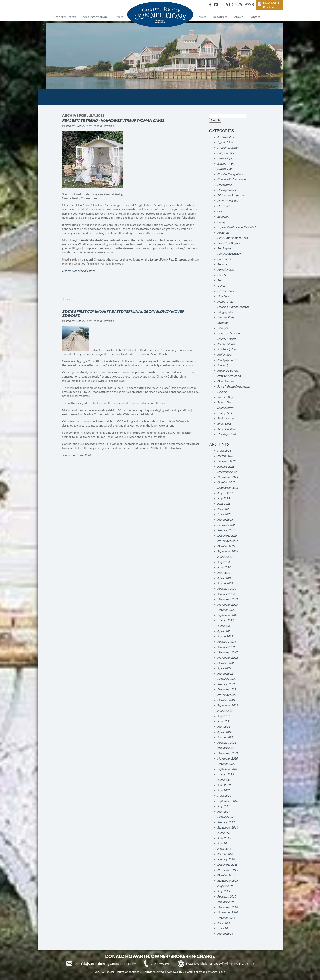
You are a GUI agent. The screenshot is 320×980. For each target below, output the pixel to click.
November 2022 (227, 658)
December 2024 (227, 536)
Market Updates (227, 349)
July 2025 (223, 498)
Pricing (222, 392)
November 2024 (227, 541)
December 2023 (227, 599)
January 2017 (226, 822)
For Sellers (224, 259)
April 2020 (224, 796)
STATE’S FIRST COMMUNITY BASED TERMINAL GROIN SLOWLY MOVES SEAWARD (123, 313)
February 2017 (227, 817)
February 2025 (227, 525)
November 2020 (227, 758)
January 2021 (226, 748)
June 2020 (224, 785)
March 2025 (225, 520)
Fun (220, 280)
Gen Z (221, 286)
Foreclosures (226, 270)
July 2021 (223, 716)
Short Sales (224, 424)
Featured (223, 233)
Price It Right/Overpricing (234, 386)
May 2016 (224, 843)
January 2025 (226, 530)
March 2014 (225, 934)
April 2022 (224, 668)
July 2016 (223, 833)
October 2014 (226, 918)
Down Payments (228, 201)
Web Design (174, 972)
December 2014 (227, 907)
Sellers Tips (224, 402)
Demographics (226, 190)
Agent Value (225, 142)
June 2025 (224, 504)
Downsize (224, 206)
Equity (221, 222)
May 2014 (224, 923)
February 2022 (227, 679)
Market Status (226, 344)
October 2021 (226, 700)
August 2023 (225, 620)
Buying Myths (226, 164)
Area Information (95, 17)
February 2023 (227, 642)
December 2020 (227, 753)
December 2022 (227, 652)
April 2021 (224, 732)
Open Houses (226, 381)
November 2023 (227, 605)
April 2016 (224, 849)
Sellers (202, 17)
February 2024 (227, 589)
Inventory (223, 323)
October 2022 (226, 663)
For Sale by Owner (229, 254)
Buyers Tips (225, 158)
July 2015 (223, 891)
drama (221, 211)
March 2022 (225, 674)
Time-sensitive (226, 429)
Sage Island (218, 972)
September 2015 (228, 881)
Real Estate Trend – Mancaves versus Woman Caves (113, 121)
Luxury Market (227, 339)
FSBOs (221, 275)
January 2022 (226, 684)
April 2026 (224, 451)
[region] (160, 30)
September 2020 (228, 769)
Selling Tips (224, 413)
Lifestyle (223, 328)
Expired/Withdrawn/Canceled (236, 227)
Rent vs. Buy (225, 397)
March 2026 (225, 456)
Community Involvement (233, 179)
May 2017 (224, 812)
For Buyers (224, 248)
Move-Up (223, 365)
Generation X (226, 291)
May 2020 (224, 790)
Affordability (226, 137)
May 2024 (224, 573)
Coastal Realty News (230, 174)
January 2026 (226, 467)
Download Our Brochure (272, 5)
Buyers (118, 17)
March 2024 (225, 583)
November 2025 (227, 477)
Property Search (65, 17)
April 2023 (224, 631)
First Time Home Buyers (232, 238)
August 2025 (225, 493)
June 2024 (224, 567)
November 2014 (227, 912)
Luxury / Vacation (228, 333)
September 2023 (228, 615)
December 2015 (227, 865)
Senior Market (226, 418)
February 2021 (227, 743)
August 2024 (225, 557)
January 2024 (226, 594)
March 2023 (225, 636)
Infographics (225, 312)
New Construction (229, 376)
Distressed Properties (231, 195)
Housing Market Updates (233, 307)
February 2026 (227, 461)
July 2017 (223, 806)
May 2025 (224, 509)
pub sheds (81, 240)
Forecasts (223, 264)
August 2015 (225, 886)
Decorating (224, 185)
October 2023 (226, 610)
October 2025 (226, 482)
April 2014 (224, 928)
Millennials (224, 355)
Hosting (190, 972)
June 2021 (224, 721)
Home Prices (225, 302)
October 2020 (226, 764)
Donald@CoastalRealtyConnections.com (105, 964)
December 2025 (227, 472)
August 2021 (225, 711)
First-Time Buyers (228, 243)
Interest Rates (226, 317)
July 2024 (223, 562)
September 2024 (228, 551)
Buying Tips (225, 169)
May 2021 (224, 727)
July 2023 (223, 626)
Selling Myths (226, 408)
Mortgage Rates (227, 360)
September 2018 (228, 801)
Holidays (223, 296)
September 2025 (228, 488)
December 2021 (227, 689)
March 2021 (225, 737)
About (238, 17)
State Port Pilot (81, 455)
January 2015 (226, 902)
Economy (223, 217)
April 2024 (224, 578)
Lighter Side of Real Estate (166, 259)
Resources (220, 17)
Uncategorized (226, 434)
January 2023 (226, 647)
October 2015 (226, 875)
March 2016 (225, 854)
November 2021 (227, 695)
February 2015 (227, 896)
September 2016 (228, 827)
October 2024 (226, 546)
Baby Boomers (226, 153)
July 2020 (223, 780)
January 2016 (226, 859)
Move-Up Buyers (228, 371)
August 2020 (225, 774)
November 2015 (227, 870)
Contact (255, 17)
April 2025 (224, 514)
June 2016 (224, 838)
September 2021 (228, 705)
